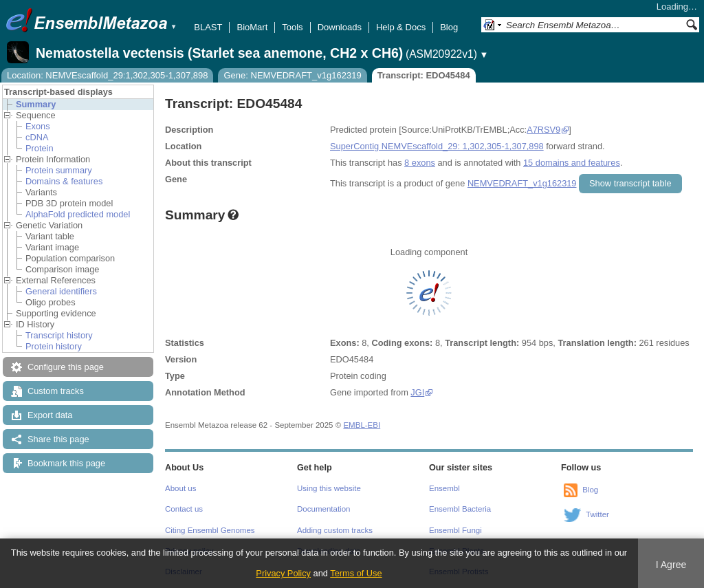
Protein (40, 148)
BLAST (208, 27)
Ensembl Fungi (455, 530)
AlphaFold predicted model (78, 214)
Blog (449, 27)
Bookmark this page (66, 463)
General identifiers (61, 291)
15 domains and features (572, 163)
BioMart (252, 27)
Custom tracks (56, 391)
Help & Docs (401, 27)
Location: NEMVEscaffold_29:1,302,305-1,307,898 (107, 75)
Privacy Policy (283, 573)
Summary (36, 104)
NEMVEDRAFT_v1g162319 (522, 183)
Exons (38, 126)
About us (180, 488)
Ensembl (444, 488)
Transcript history (59, 335)
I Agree (671, 565)
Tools (292, 27)
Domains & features (64, 181)
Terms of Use (356, 573)
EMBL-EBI (362, 425)
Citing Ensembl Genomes (210, 530)
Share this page (58, 439)
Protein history (54, 346)
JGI (417, 392)
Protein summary (59, 170)
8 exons (420, 163)
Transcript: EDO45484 (424, 75)
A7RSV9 (543, 130)
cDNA (37, 137)
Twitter (597, 514)
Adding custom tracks (335, 530)
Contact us (184, 509)
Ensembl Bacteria (460, 509)
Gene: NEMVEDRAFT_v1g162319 (292, 75)
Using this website (329, 488)
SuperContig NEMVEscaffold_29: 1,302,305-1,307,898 (437, 146)
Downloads (340, 27)
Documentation (323, 509)
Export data (50, 415)
